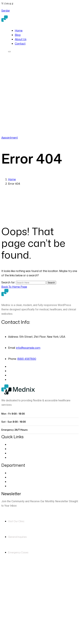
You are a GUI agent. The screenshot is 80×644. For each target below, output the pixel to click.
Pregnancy (15, 486)
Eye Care (14, 473)
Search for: (9, 282)
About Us (21, 39)
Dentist (13, 482)
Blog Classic (16, 457)
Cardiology (15, 477)
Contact (20, 44)
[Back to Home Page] (14, 287)
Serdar (6, 11)
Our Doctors (16, 449)
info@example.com (28, 348)
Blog (18, 35)
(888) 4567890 (31, 133)
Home (19, 30)
